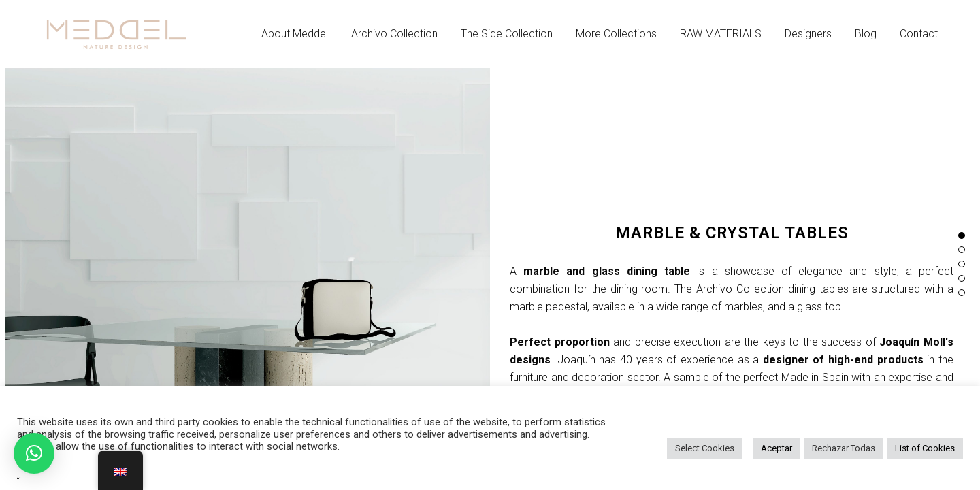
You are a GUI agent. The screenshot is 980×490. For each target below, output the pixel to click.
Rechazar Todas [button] (844, 448)
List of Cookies (925, 448)
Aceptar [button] (777, 448)
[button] (34, 453)
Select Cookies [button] (705, 448)
